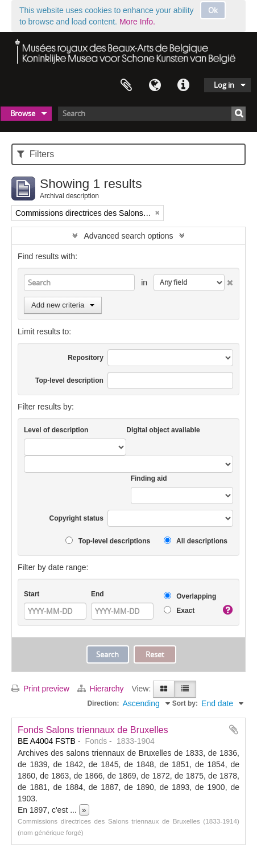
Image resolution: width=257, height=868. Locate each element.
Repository (86, 358)
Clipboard (126, 85)
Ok (213, 10)
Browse (23, 113)
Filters (36, 154)
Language (155, 85)
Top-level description (69, 380)
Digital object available (163, 430)
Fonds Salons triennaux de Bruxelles (93, 730)
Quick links (183, 85)
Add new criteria (63, 305)
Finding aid (149, 478)
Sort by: (185, 703)
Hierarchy (102, 689)
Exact (179, 610)
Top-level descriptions (108, 541)
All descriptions (196, 541)
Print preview (40, 689)
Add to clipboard (234, 730)
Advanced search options (128, 236)
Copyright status (76, 518)
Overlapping (190, 596)
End (98, 594)
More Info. (137, 22)
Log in (224, 85)
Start (32, 594)
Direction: (103, 703)
